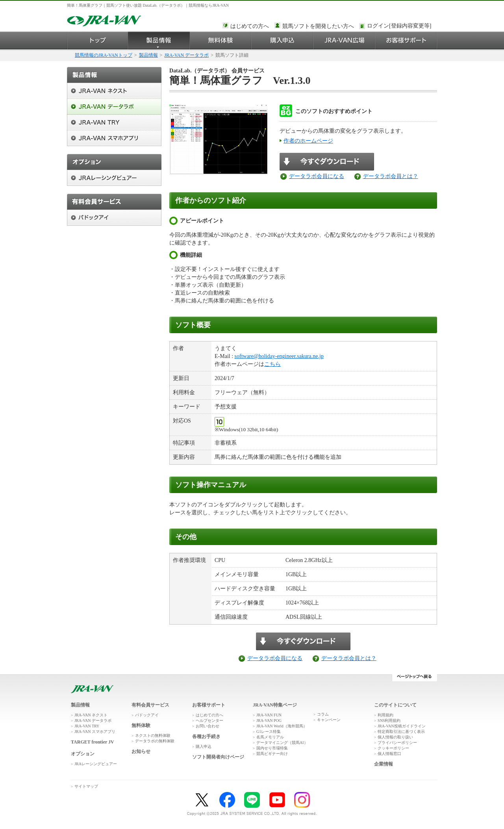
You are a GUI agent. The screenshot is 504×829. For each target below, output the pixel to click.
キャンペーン (329, 720)
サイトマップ (86, 786)
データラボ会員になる (317, 176)
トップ (97, 40)
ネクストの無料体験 (153, 735)
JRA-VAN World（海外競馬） (282, 726)
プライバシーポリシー (397, 743)
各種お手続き (206, 736)
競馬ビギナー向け (272, 754)
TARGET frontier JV (93, 742)
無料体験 (221, 40)
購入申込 (283, 40)
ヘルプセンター (209, 721)
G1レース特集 (269, 732)
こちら (272, 364)
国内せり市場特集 (272, 748)
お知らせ (141, 751)
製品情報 (159, 40)
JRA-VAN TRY (87, 726)
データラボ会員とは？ (391, 176)
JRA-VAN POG (269, 721)
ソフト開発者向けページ (218, 757)
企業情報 (384, 764)
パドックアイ (147, 715)
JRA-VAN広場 (344, 40)
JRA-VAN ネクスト (91, 715)
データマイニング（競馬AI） (282, 743)
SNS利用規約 (389, 721)
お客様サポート (406, 40)
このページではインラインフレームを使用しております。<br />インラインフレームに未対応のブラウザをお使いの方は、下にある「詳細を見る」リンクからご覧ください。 (400, 26)
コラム (323, 714)
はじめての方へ (250, 26)
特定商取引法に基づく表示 (401, 732)
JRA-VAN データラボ (186, 55)
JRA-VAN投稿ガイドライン (402, 726)
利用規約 (385, 715)
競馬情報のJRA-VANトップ (104, 55)
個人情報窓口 (389, 754)
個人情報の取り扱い (395, 737)
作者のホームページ (308, 141)
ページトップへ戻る (414, 678)
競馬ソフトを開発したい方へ (318, 26)
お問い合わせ (208, 726)
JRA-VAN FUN (269, 715)
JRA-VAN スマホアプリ (95, 732)
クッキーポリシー (393, 748)
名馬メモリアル (270, 737)
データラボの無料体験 (155, 741)
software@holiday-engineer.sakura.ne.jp (279, 356)
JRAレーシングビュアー (96, 764)
